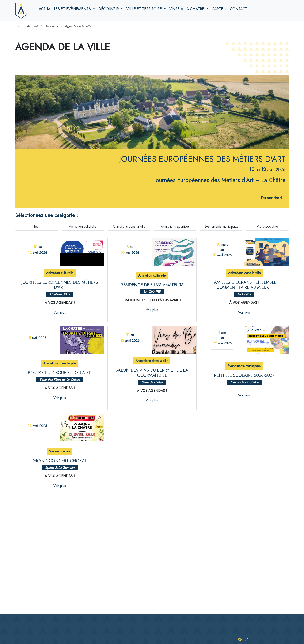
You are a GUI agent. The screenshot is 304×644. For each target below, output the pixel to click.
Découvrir (109, 9)
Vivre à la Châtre (187, 9)
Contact (238, 9)
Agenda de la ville (78, 26)
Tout (37, 227)
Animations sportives (175, 227)
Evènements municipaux (221, 227)
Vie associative (267, 227)
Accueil (32, 26)
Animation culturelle (83, 227)
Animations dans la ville (129, 227)
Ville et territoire (145, 9)
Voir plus (60, 312)
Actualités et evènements (65, 9)
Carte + (219, 9)
